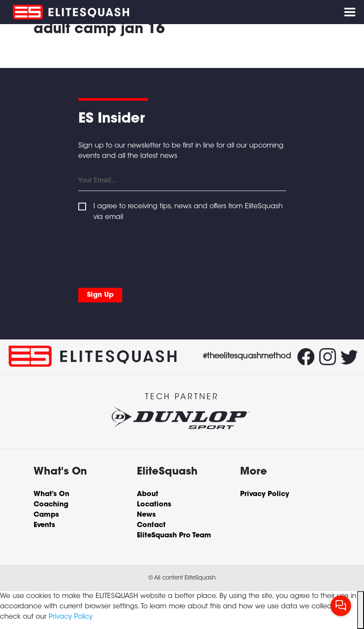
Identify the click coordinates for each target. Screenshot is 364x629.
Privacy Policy (71, 617)
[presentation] (144, 253)
